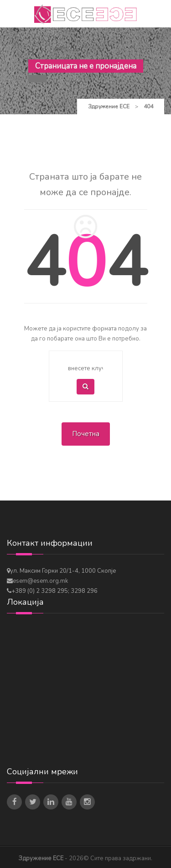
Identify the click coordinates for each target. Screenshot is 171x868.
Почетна (86, 434)
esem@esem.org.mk (40, 581)
